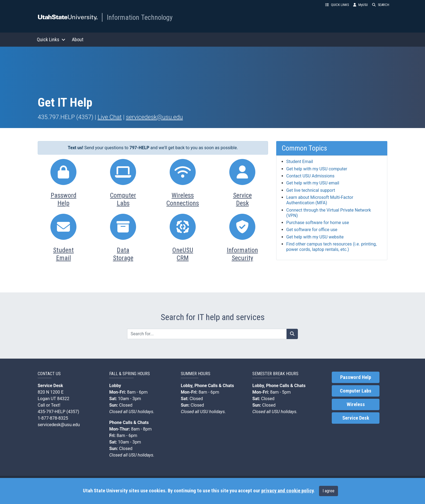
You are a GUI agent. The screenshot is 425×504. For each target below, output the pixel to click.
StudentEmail (63, 254)
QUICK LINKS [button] (337, 5)
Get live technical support (311, 190)
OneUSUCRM (183, 254)
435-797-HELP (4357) (58, 412)
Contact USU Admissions (310, 176)
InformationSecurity (242, 254)
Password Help (356, 377)
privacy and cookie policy (287, 491)
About (78, 39)
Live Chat (110, 117)
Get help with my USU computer (317, 169)
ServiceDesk (242, 199)
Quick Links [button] (51, 39)
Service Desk (356, 418)
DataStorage (123, 254)
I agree (329, 491)
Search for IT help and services (213, 317)
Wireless (356, 404)
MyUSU (360, 5)
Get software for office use (312, 230)
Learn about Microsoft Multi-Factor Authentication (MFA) (320, 200)
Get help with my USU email (313, 183)
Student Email (300, 162)
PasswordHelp (64, 199)
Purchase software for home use (318, 223)
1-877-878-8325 (53, 418)
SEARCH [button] (381, 5)
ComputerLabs (123, 199)
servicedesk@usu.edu (154, 117)
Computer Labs (356, 391)
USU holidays (141, 412)
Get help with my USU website (315, 237)
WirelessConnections (183, 199)
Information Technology (140, 17)
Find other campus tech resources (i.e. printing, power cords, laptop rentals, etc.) (331, 247)
